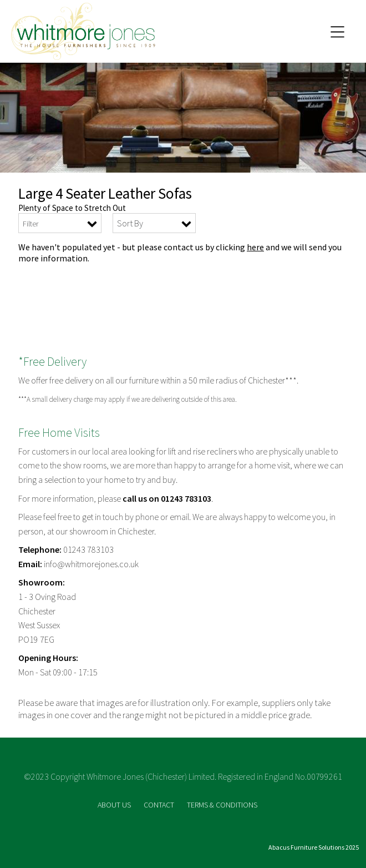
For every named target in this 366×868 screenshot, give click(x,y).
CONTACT (160, 805)
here (255, 247)
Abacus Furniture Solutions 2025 (314, 847)
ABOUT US (115, 805)
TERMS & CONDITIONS (222, 805)
